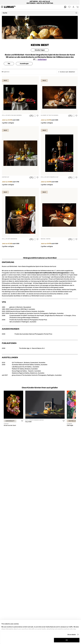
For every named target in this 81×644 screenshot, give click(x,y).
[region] (40, 409)
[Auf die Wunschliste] (38, 116)
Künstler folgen (40, 50)
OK (67, 640)
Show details (72, 634)
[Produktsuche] (40, 13)
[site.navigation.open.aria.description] (2, 7)
